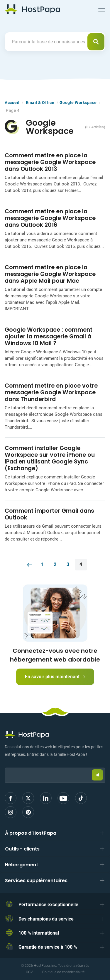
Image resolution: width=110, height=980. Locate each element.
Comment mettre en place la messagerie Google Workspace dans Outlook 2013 (50, 162)
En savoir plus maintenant (55, 677)
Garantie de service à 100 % (48, 947)
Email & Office (40, 103)
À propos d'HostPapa (31, 833)
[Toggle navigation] (102, 9)
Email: (5, 765)
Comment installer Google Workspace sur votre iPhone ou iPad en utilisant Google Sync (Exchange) (50, 458)
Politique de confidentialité (63, 972)
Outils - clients (22, 849)
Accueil (12, 103)
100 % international (39, 933)
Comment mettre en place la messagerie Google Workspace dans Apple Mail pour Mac (50, 274)
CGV (29, 972)
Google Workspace (78, 103)
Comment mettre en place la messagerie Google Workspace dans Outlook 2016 (50, 218)
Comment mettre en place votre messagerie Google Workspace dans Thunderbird (51, 392)
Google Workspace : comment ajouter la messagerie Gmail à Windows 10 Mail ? (49, 336)
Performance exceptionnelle (48, 905)
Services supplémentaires (36, 881)
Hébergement (22, 865)
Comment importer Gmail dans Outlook (49, 514)
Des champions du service (46, 919)
